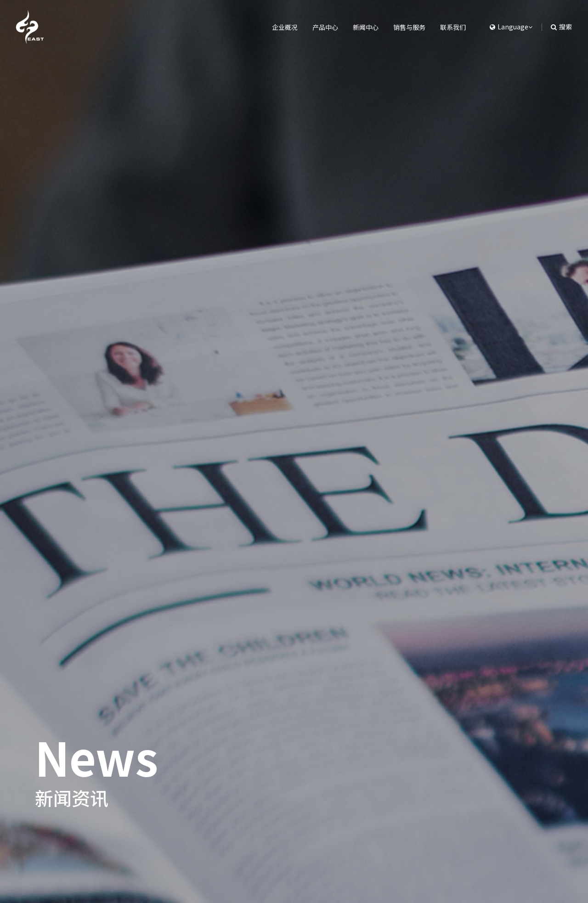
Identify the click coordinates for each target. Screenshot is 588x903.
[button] (507, 27)
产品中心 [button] (311, 27)
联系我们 (451, 27)
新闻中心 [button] (356, 27)
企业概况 (267, 27)
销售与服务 (403, 27)
